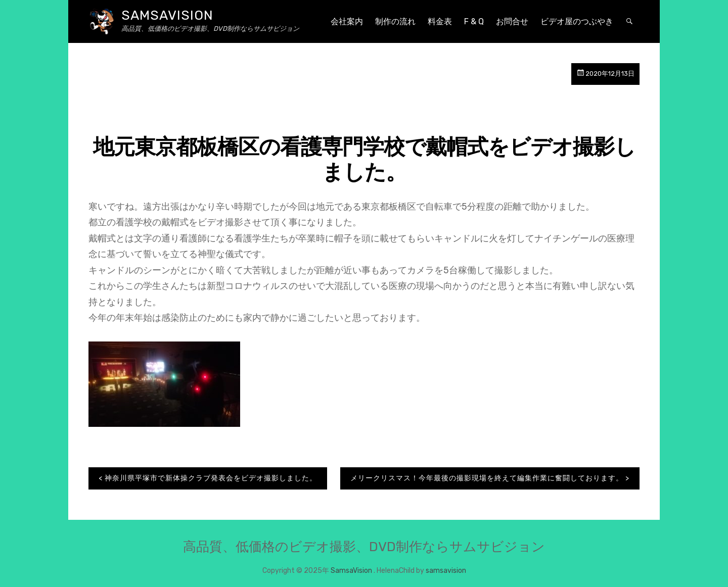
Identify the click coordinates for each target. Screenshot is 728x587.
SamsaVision (167, 15)
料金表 (440, 21)
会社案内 (347, 21)
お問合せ (512, 21)
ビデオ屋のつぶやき (577, 21)
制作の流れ (395, 21)
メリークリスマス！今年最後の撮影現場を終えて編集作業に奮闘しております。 (487, 478)
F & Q (474, 21)
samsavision (446, 571)
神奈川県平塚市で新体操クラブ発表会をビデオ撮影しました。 (211, 478)
